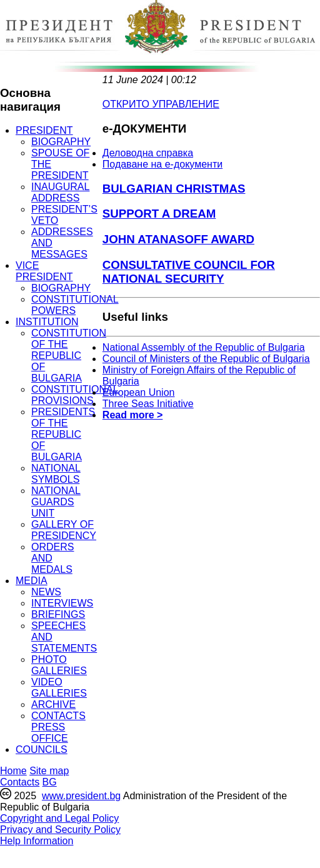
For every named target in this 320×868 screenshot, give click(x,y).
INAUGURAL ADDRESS (60, 192)
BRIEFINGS (58, 614)
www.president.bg (81, 796)
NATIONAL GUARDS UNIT (56, 502)
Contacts (20, 782)
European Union (139, 392)
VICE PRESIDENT (44, 271)
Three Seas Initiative (148, 404)
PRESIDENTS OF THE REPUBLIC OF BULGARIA (63, 434)
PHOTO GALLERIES (59, 665)
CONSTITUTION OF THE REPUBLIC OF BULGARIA (69, 356)
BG (50, 782)
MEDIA (32, 581)
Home (13, 771)
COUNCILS (42, 749)
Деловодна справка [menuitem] (148, 153)
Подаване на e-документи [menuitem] (162, 164)
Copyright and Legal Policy (59, 818)
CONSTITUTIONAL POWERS (75, 305)
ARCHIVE (53, 704)
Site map (49, 771)
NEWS (46, 592)
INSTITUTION (47, 322)
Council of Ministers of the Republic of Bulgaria (206, 359)
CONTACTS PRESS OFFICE (58, 727)
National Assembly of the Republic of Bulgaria (204, 347)
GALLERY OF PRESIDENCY (64, 530)
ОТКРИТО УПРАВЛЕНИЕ (161, 104)
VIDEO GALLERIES (59, 688)
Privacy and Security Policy (60, 830)
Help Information (37, 841)
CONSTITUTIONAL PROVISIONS (75, 395)
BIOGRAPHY (61, 142)
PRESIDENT (44, 130)
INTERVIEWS (62, 603)
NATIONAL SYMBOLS (56, 474)
